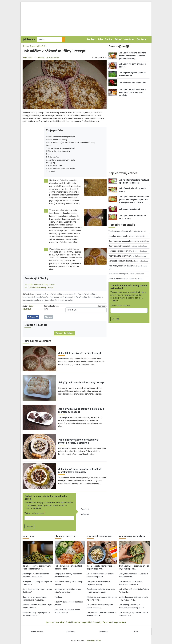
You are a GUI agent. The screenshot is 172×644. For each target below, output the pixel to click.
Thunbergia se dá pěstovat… (120, 231)
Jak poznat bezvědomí (129, 209)
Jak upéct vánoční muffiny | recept (39, 287)
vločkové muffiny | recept (84, 297)
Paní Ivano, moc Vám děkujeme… (122, 266)
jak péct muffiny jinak (40, 300)
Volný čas (129, 39)
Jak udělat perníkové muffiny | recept (40, 285)
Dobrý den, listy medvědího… (121, 246)
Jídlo (100, 39)
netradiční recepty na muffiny (61, 300)
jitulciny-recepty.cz (66, 536)
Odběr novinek (37, 632)
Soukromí (107, 622)
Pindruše (59, 597)
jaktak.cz (50, 622)
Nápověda (86, 622)
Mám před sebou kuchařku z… (121, 261)
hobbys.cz (28, 536)
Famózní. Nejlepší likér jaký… (120, 251)
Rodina (109, 39)
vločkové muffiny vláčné (49, 297)
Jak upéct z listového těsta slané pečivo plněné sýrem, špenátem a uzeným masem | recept (134, 200)
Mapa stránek (120, 622)
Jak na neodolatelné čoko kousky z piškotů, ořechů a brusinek (78, 441)
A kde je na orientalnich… (119, 279)
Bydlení (91, 39)
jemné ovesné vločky (72, 294)
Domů (25, 46)
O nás (68, 622)
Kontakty (60, 622)
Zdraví (118, 39)
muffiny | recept (66, 297)
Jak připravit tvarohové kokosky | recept (82, 382)
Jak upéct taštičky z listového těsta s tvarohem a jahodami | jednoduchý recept (133, 56)
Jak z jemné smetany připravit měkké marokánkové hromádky (80, 471)
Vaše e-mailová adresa (34, 513)
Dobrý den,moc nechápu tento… (122, 241)
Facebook (85, 509)
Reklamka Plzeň (94, 641)
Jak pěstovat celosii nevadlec (133, 83)
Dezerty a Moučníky (38, 46)
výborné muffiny (41, 294)
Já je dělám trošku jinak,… (119, 274)
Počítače (141, 39)
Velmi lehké (28, 58)
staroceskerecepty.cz (100, 536)
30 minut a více (53, 58)
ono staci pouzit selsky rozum (121, 236)
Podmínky (97, 622)
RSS (136, 631)
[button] (65, 85)
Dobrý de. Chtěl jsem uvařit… (120, 256)
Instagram (85, 514)
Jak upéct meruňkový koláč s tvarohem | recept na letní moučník (132, 92)
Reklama (76, 622)
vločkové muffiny (56, 294)
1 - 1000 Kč (39, 58)
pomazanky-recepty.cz (132, 536)
